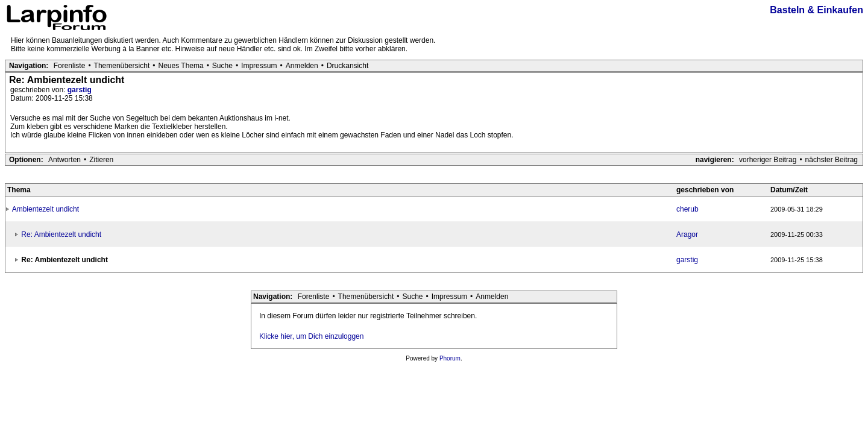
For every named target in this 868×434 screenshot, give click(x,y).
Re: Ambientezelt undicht (61, 234)
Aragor (687, 234)
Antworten (64, 160)
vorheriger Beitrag (768, 160)
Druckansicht (348, 66)
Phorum (450, 358)
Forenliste (70, 66)
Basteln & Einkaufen (816, 10)
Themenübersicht (122, 66)
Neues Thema (181, 66)
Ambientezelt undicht (46, 209)
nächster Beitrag (832, 160)
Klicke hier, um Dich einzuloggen (311, 336)
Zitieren (101, 160)
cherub (687, 209)
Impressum (259, 66)
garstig (80, 90)
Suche (222, 66)
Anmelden (302, 66)
